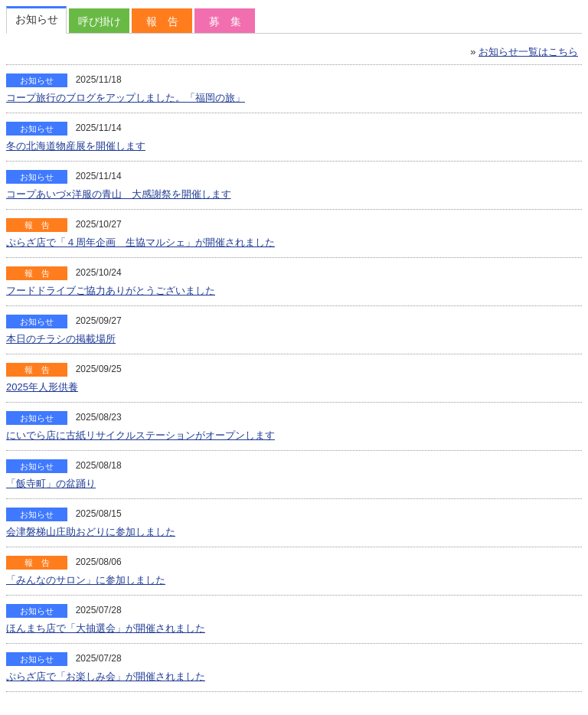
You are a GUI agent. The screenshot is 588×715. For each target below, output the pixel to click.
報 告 (162, 21)
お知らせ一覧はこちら (528, 52)
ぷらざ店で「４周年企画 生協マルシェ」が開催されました (140, 242)
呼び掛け (100, 21)
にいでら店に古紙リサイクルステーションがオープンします (140, 435)
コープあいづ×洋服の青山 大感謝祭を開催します (119, 194)
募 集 (225, 21)
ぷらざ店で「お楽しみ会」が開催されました (106, 676)
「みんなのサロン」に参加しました (86, 580)
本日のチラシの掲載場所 (61, 339)
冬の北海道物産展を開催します (76, 146)
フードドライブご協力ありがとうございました (111, 291)
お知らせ (37, 19)
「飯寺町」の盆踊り (51, 483)
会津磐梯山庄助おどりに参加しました (91, 532)
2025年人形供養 (42, 387)
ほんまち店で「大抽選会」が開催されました (106, 628)
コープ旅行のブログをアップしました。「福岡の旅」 (126, 98)
